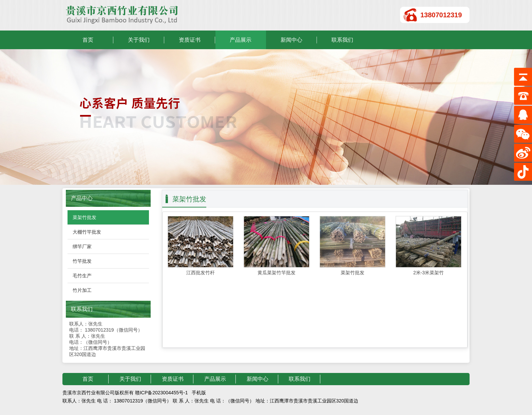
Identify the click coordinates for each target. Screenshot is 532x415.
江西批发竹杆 (201, 273)
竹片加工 (82, 290)
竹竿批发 (82, 261)
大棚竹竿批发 (87, 232)
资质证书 (190, 40)
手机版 (199, 393)
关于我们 (139, 40)
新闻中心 (291, 40)
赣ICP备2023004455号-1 (161, 393)
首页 (88, 40)
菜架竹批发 (84, 217)
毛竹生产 (82, 276)
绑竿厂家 (82, 246)
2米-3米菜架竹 (429, 273)
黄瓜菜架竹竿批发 (277, 273)
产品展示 (241, 40)
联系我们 (342, 40)
